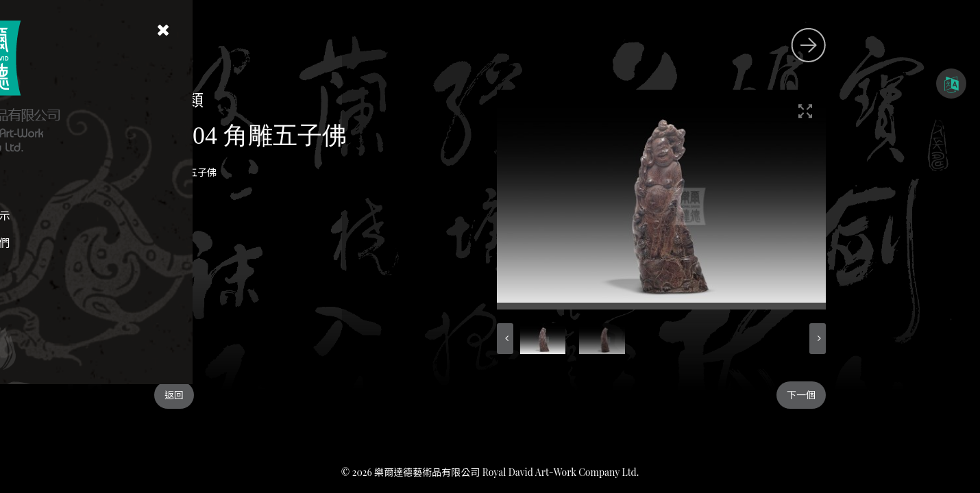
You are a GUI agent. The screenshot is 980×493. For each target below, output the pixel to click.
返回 (297, 395)
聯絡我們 (123, 243)
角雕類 (302, 99)
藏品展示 (123, 215)
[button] (628, 339)
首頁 (123, 188)
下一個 (924, 395)
